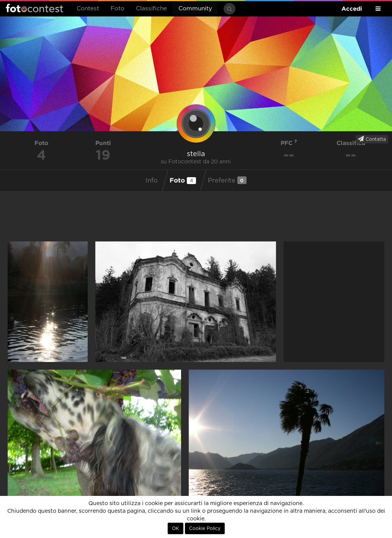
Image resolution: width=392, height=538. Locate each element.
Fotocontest (34, 8)
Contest (88, 9)
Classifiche (151, 9)
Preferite (227, 180)
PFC (289, 143)
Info (152, 181)
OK (176, 528)
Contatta (372, 139)
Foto (118, 9)
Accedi (352, 9)
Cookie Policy (205, 528)
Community (195, 9)
